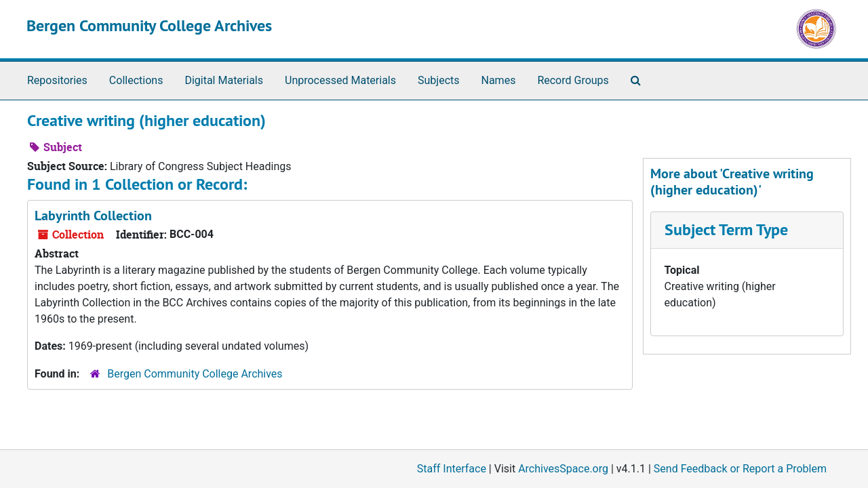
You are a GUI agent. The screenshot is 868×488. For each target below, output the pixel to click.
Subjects (438, 80)
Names (499, 80)
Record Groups (573, 80)
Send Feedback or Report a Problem (740, 469)
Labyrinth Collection (93, 216)
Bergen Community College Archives (149, 25)
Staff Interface (452, 469)
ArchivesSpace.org (563, 469)
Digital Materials (224, 80)
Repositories (57, 80)
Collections (136, 80)
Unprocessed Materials (340, 80)
